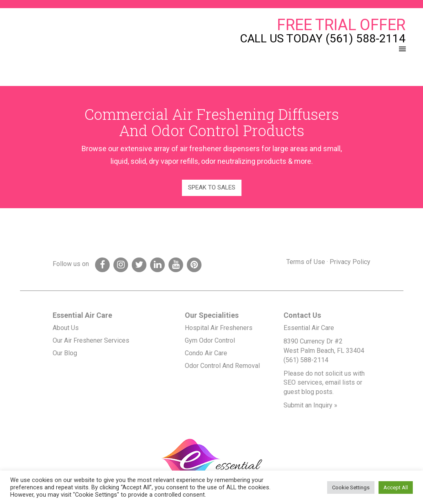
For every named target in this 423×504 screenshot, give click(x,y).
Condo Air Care (206, 353)
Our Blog (65, 353)
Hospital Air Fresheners (219, 328)
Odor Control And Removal (222, 366)
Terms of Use (306, 262)
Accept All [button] (396, 487)
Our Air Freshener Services (91, 340)
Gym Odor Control (210, 340)
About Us (66, 328)
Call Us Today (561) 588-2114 (323, 39)
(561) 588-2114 (306, 360)
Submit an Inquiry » (310, 405)
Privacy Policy (350, 262)
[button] (388, 49)
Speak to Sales (212, 187)
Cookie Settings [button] (351, 487)
